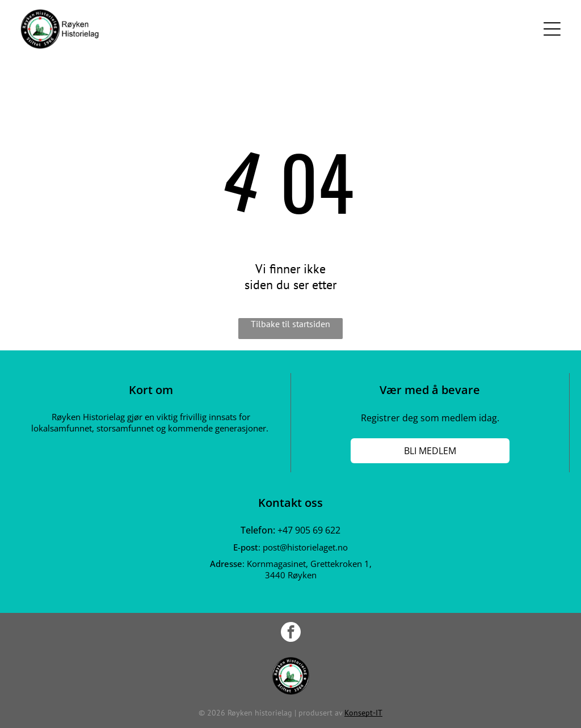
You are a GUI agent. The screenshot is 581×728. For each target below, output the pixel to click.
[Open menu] (552, 29)
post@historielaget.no (305, 547)
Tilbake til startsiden (290, 324)
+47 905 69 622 (309, 530)
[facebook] (291, 633)
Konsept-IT (363, 713)
